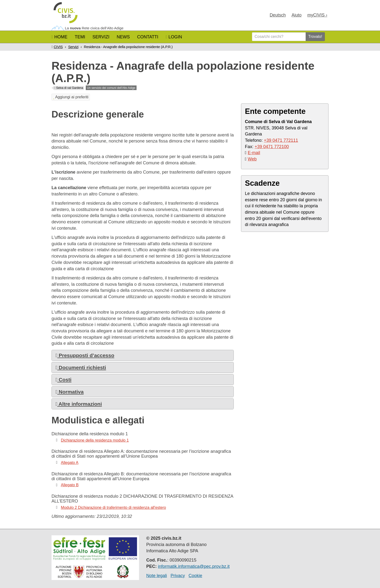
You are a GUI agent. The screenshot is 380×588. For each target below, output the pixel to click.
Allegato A (70, 463)
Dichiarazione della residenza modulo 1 (95, 440)
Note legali (157, 576)
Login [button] (174, 37)
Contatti (148, 37)
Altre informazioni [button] (79, 404)
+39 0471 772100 (272, 147)
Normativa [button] (69, 392)
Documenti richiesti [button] (81, 367)
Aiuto (297, 15)
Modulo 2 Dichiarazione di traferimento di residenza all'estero (114, 508)
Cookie (195, 576)
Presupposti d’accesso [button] (85, 355)
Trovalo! (315, 37)
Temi (80, 37)
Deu (278, 15)
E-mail (254, 153)
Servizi (101, 37)
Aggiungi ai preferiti (71, 97)
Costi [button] (63, 380)
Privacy (178, 576)
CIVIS (58, 47)
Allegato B (70, 485)
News (123, 37)
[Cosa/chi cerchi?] (279, 37)
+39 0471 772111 (281, 140)
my (317, 15)
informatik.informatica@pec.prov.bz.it (194, 566)
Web (252, 159)
